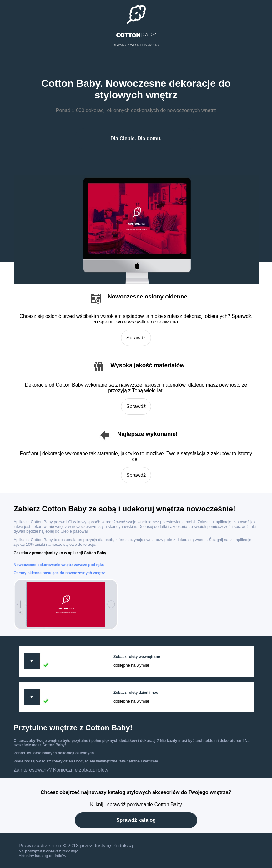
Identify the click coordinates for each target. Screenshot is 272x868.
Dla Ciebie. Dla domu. (136, 138)
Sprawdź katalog (136, 820)
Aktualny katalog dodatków (43, 856)
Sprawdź (136, 338)
